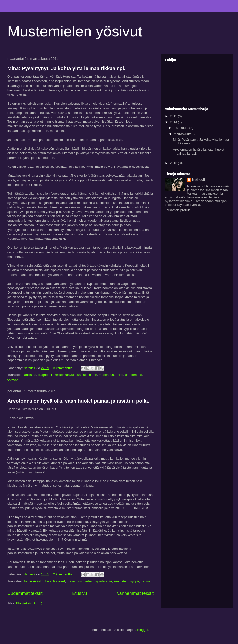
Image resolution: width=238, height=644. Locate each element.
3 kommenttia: (64, 368)
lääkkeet (59, 581)
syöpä (134, 581)
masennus (106, 375)
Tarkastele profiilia (178, 210)
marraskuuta (183, 134)
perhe (88, 581)
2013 (174, 163)
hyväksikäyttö (34, 581)
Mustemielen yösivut (75, 31)
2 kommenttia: (64, 574)
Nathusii (198, 179)
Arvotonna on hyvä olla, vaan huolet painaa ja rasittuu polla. (78, 401)
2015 (174, 116)
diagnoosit (45, 375)
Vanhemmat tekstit (135, 593)
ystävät (13, 380)
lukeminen (90, 375)
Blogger (143, 630)
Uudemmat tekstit (25, 593)
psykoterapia (103, 581)
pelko (119, 375)
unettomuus (133, 375)
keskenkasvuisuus (68, 375)
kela (48, 581)
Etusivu (80, 593)
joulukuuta (182, 128)
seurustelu (121, 581)
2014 (174, 122)
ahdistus (30, 375)
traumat (146, 581)
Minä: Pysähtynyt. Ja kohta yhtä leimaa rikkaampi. (66, 68)
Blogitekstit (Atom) (29, 603)
